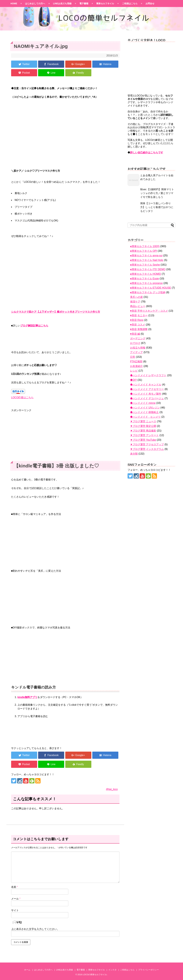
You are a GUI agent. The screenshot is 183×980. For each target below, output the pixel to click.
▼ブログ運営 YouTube (143, 440)
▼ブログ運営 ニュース (143, 421)
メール (16, 899)
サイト (15, 910)
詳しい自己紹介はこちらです (147, 152)
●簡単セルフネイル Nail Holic (147, 260)
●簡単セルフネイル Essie (144, 279)
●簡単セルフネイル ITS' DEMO (148, 269)
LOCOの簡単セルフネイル (95, 975)
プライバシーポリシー (149, 970)
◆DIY (133, 380)
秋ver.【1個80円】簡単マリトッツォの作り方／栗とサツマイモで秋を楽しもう (157, 193)
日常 (133, 357)
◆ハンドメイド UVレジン (145, 408)
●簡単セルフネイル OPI (144, 251)
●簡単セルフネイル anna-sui (146, 255)
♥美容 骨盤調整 (139, 329)
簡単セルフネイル (105, 3)
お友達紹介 (136, 366)
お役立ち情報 (138, 348)
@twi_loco (112, 789)
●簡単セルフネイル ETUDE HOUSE (151, 288)
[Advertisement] (65, 435)
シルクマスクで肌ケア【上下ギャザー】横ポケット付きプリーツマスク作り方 (56, 312)
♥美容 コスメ (138, 325)
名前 (15, 887)
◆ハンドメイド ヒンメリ (145, 417)
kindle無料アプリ (27, 697)
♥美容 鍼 (135, 334)
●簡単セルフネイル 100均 (145, 246)
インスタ (112, 970)
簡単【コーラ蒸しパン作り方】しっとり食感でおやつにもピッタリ (157, 207)
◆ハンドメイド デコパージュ (147, 398)
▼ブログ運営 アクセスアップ (147, 444)
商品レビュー (138, 306)
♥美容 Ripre (137, 320)
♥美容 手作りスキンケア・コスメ (149, 311)
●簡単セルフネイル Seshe (145, 265)
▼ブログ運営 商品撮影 (143, 431)
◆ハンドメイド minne (143, 403)
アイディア (136, 352)
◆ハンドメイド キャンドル (146, 385)
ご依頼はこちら (130, 3)
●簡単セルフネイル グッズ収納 (148, 292)
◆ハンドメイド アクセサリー (147, 389)
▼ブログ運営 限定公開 (143, 426)
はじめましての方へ (35, 3)
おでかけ (135, 343)
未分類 (134, 454)
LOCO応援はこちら (22, 397)
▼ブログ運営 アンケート (144, 435)
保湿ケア (135, 302)
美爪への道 (136, 297)
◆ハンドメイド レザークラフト (148, 375)
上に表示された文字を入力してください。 (35, 929)
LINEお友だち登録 (62, 3)
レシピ (134, 371)
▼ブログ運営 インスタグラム (147, 449)
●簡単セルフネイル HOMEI (146, 274)
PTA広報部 (136, 362)
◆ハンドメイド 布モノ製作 (146, 394)
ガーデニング (138, 338)
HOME (14, 3)
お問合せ (150, 3)
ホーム (27, 970)
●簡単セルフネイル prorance (146, 283)
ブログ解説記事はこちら (34, 326)
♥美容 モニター (139, 315)
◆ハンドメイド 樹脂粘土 (144, 412)
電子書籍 (84, 3)
